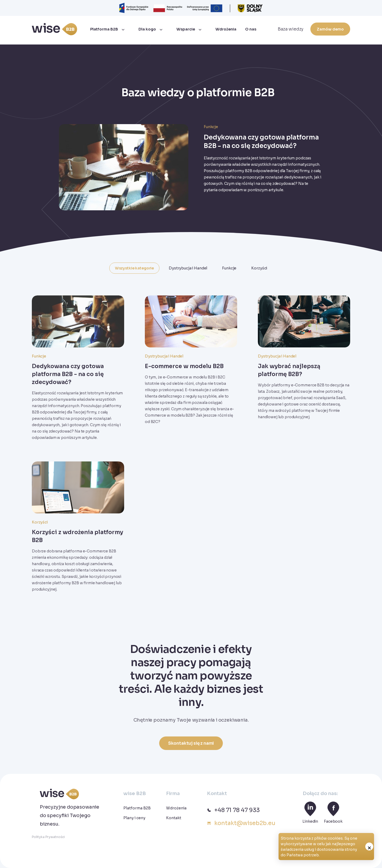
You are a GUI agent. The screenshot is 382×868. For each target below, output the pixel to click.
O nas (251, 29)
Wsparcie (186, 29)
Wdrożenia (226, 29)
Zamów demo (330, 29)
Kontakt (174, 818)
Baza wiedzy (290, 29)
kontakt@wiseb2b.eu (241, 823)
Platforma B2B (104, 29)
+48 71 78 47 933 (233, 810)
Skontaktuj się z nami (191, 743)
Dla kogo (147, 29)
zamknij (369, 847)
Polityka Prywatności (48, 837)
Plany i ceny (134, 818)
